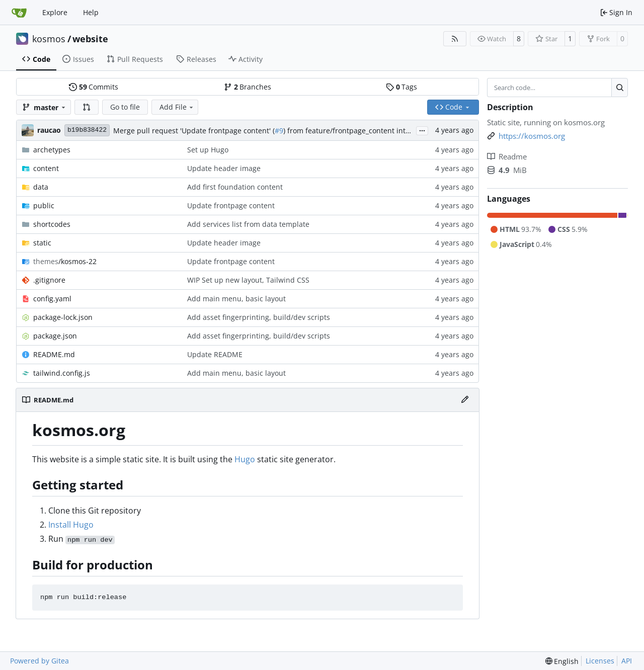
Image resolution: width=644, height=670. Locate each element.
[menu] (562, 661)
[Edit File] (465, 400)
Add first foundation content (235, 187)
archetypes (52, 150)
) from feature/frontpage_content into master (359, 131)
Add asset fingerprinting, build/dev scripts (259, 317)
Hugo (245, 459)
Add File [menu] (177, 107)
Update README (215, 354)
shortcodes (52, 224)
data (41, 187)
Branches (248, 87)
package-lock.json (63, 317)
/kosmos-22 (65, 261)
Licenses (600, 661)
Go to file (125, 107)
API (627, 661)
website (90, 39)
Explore (55, 12)
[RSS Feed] (455, 39)
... (422, 130)
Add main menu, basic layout (236, 299)
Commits (94, 87)
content (46, 168)
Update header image (224, 168)
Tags (401, 87)
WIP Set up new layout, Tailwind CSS (248, 280)
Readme (507, 156)
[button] (87, 107)
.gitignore (49, 280)
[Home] (19, 13)
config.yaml (52, 299)
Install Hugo (71, 525)
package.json (55, 336)
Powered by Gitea (39, 661)
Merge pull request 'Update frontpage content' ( (194, 131)
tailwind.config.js (62, 373)
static (42, 243)
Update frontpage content (231, 205)
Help (91, 12)
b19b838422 (87, 130)
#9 (279, 131)
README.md (54, 354)
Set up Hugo (208, 150)
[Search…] (620, 88)
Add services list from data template (248, 224)
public (44, 205)
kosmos (49, 39)
